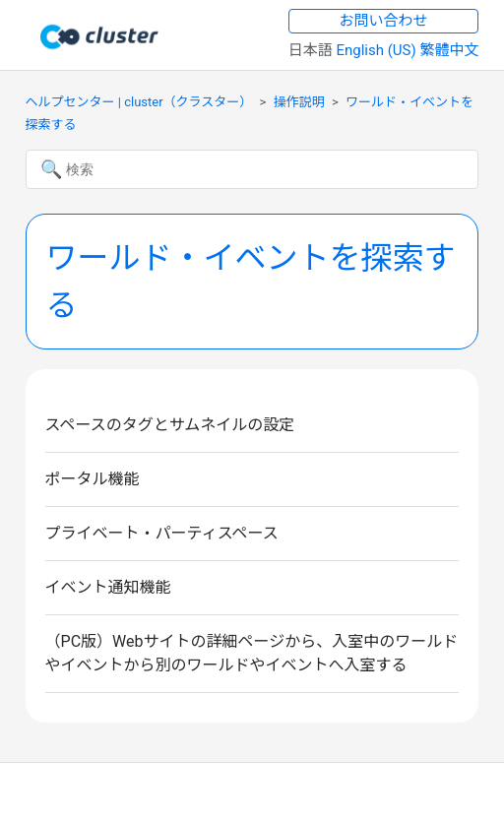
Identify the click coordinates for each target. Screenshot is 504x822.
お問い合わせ (384, 21)
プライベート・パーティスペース (162, 533)
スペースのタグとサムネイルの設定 (170, 425)
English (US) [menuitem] (378, 50)
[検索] (252, 169)
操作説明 (299, 102)
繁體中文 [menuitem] (449, 50)
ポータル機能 (93, 479)
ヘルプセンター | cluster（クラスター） (139, 102)
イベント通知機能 (108, 587)
